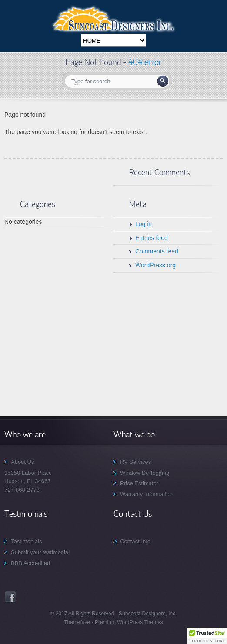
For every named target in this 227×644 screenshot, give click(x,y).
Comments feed (157, 251)
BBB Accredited (30, 563)
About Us (22, 462)
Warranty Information (146, 494)
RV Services (135, 462)
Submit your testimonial (40, 552)
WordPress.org (155, 265)
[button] (207, 636)
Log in (144, 224)
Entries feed (152, 238)
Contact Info (135, 541)
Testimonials (27, 541)
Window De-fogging (145, 473)
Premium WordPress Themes (128, 622)
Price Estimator (139, 483)
